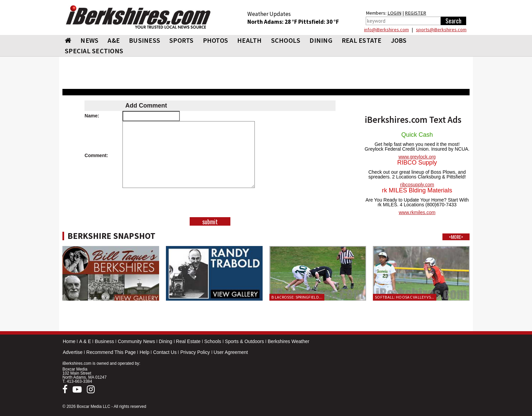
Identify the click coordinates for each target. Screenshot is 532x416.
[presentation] (210, 204)
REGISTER (415, 13)
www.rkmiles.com (417, 212)
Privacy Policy (195, 352)
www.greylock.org (417, 157)
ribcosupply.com (417, 185)
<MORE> (456, 237)
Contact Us (165, 352)
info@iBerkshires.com (386, 30)
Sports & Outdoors (244, 341)
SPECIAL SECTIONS (94, 51)
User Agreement (231, 352)
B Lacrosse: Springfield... (297, 297)
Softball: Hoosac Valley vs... (405, 297)
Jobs (399, 40)
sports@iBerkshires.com (441, 30)
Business (104, 341)
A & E (85, 341)
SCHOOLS (286, 40)
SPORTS (182, 40)
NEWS (89, 40)
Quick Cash (417, 135)
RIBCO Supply (417, 163)
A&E (114, 40)
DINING (321, 40)
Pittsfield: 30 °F (319, 22)
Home (69, 341)
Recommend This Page (111, 352)
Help (144, 352)
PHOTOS (216, 40)
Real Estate (188, 341)
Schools (213, 341)
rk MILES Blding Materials (417, 190)
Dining (166, 341)
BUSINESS (145, 40)
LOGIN (394, 13)
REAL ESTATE (362, 40)
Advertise (73, 352)
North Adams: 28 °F (273, 22)
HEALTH (250, 40)
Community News (136, 341)
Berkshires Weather (289, 341)
